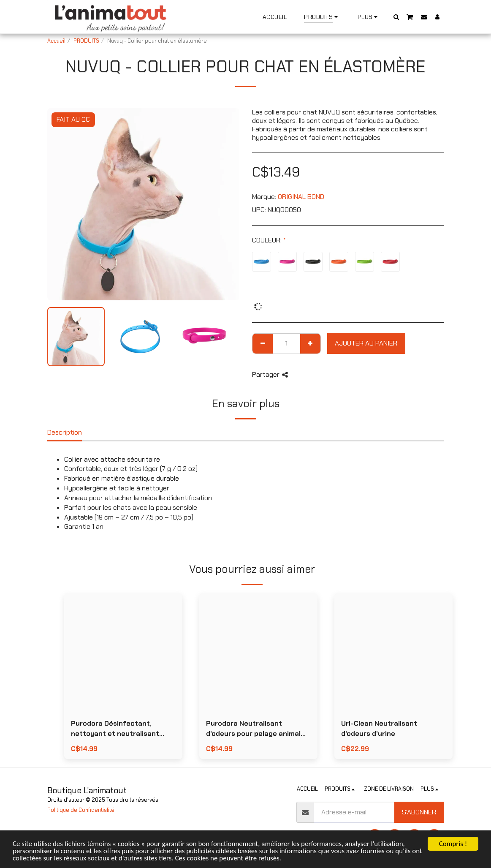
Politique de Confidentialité (81, 810)
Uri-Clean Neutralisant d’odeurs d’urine (379, 728)
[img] (123, 653)
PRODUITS (86, 41)
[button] (396, 17)
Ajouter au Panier (366, 343)
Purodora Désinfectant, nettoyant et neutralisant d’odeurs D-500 (115, 729)
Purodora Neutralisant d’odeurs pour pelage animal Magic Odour (253, 729)
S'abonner (419, 812)
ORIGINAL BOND (301, 197)
